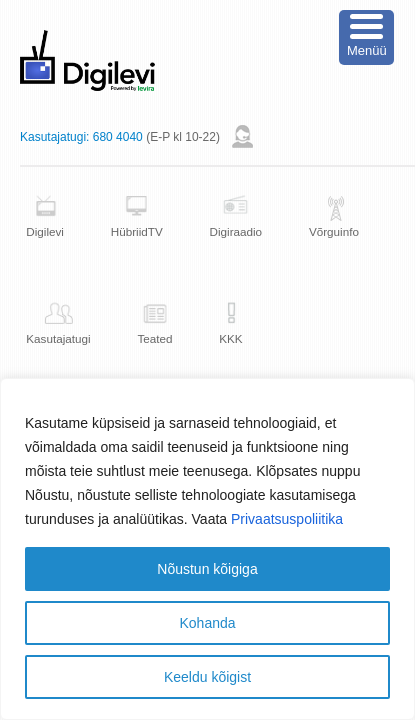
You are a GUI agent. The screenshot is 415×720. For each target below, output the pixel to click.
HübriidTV (137, 231)
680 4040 (118, 137)
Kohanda (207, 623)
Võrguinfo (334, 231)
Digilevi (45, 231)
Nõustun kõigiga (207, 569)
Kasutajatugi (58, 338)
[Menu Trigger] (366, 37)
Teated (154, 338)
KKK (230, 338)
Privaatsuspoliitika (287, 519)
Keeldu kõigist (207, 677)
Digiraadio (236, 231)
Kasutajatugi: (54, 137)
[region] (207, 549)
